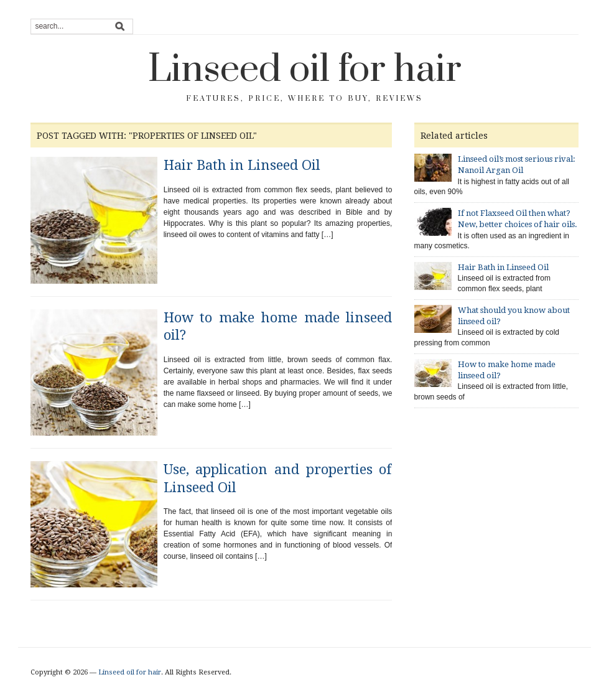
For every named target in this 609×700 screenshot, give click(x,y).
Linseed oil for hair (305, 70)
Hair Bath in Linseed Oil (242, 165)
